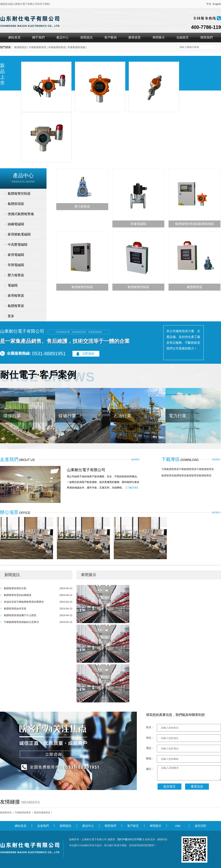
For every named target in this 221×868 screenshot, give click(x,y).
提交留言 (169, 786)
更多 (11, 316)
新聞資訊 (86, 37)
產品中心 (62, 37)
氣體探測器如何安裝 (15, 609)
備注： (150, 769)
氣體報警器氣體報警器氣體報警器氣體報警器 (186, 475)
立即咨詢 (88, 354)
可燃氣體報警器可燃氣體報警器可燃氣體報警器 (188, 469)
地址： (150, 738)
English (217, 4)
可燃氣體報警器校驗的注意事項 (21, 622)
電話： (150, 748)
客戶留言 (133, 826)
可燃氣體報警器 (23, 813)
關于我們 (38, 37)
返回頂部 (200, 826)
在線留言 (183, 37)
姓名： (150, 727)
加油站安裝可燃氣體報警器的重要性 (24, 602)
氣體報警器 (6, 813)
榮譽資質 (135, 37)
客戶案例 (110, 37)
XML (178, 826)
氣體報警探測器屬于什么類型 (20, 615)
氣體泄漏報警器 (42, 813)
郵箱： (150, 758)
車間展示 (159, 37)
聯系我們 (207, 37)
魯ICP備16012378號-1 (131, 839)
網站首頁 (14, 37)
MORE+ (136, 460)
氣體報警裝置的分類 (15, 588)
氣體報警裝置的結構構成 (18, 595)
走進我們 (43, 826)
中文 (209, 4)
